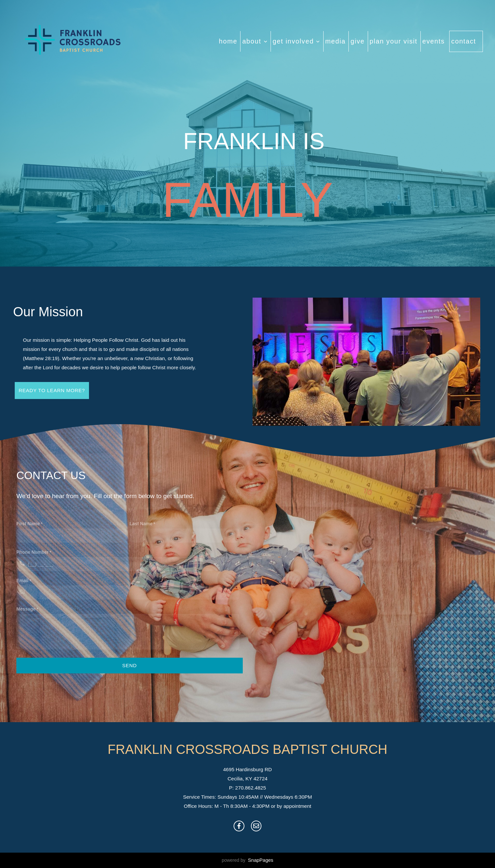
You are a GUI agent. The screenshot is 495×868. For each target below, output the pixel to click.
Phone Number (33, 552)
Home (228, 41)
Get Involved (296, 41)
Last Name (141, 524)
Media (335, 41)
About (255, 41)
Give (357, 41)
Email (22, 581)
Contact (464, 41)
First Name (28, 524)
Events (434, 41)
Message (26, 609)
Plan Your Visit (394, 41)
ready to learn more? (52, 390)
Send (129, 665)
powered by (248, 860)
